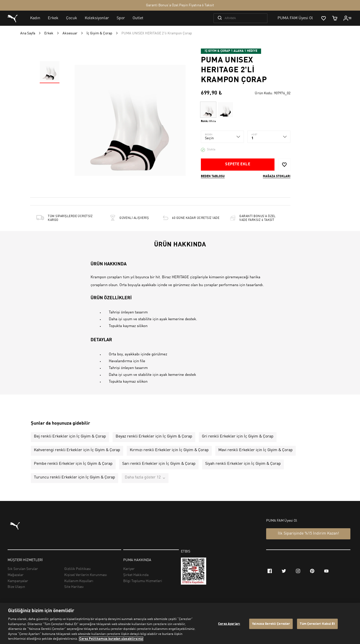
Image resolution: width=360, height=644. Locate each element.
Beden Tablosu (213, 176)
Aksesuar (70, 33)
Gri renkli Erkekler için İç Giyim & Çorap (238, 436)
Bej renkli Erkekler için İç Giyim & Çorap (70, 436)
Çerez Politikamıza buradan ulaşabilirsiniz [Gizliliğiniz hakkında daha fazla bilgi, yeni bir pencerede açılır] (111, 639)
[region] (180, 623)
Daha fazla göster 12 (143, 477)
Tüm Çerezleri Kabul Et (317, 624)
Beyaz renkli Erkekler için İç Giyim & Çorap (154, 436)
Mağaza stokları (277, 176)
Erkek (49, 33)
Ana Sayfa (28, 33)
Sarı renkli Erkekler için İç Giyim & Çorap (159, 464)
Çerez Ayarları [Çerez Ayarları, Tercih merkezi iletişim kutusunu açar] (229, 624)
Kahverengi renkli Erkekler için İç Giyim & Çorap (77, 450)
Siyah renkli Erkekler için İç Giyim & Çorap (243, 464)
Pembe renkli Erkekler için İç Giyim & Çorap (73, 464)
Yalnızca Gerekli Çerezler (271, 624)
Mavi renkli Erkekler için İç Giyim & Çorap (256, 450)
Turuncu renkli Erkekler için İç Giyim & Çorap (75, 477)
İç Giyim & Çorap (99, 33)
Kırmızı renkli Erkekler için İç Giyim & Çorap (169, 450)
